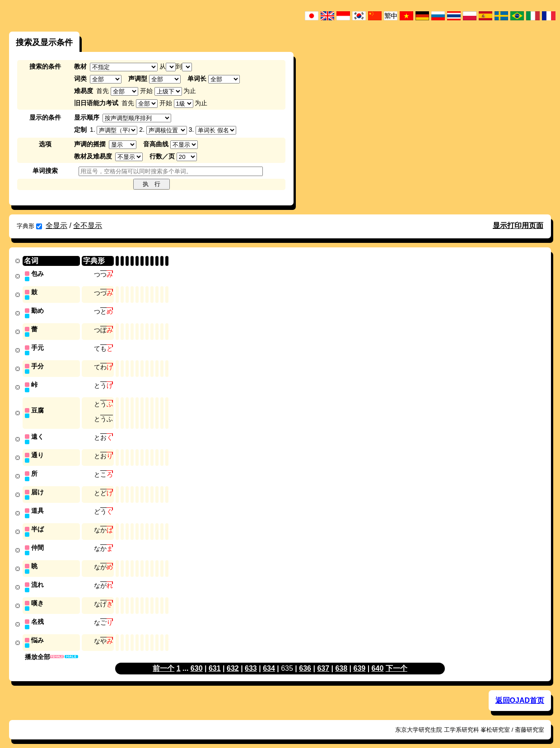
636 (305, 659)
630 (197, 659)
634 (269, 659)
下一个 (397, 659)
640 (378, 659)
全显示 (56, 225)
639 (360, 659)
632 (233, 659)
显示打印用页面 (518, 225)
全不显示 (88, 225)
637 (323, 659)
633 (251, 659)
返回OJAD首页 (520, 691)
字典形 (29, 226)
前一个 (163, 659)
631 (215, 659)
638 (341, 659)
